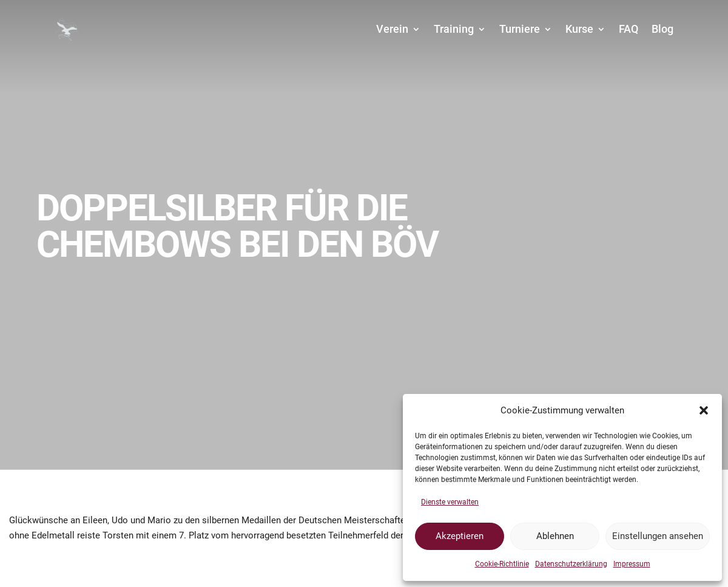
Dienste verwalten (450, 502)
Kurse (579, 29)
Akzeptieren (460, 536)
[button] (704, 410)
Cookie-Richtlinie (502, 564)
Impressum (632, 564)
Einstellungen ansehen (658, 536)
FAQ (629, 29)
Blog (662, 29)
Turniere (520, 29)
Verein (392, 29)
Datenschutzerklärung (571, 564)
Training (454, 29)
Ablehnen (555, 536)
